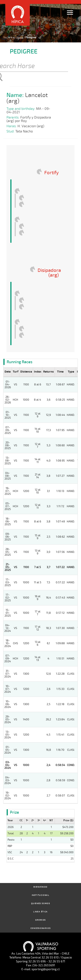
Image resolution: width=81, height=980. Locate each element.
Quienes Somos (41, 904)
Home (20, 37)
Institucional (41, 895)
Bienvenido (40, 887)
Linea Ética (40, 912)
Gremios (40, 920)
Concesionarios (40, 928)
